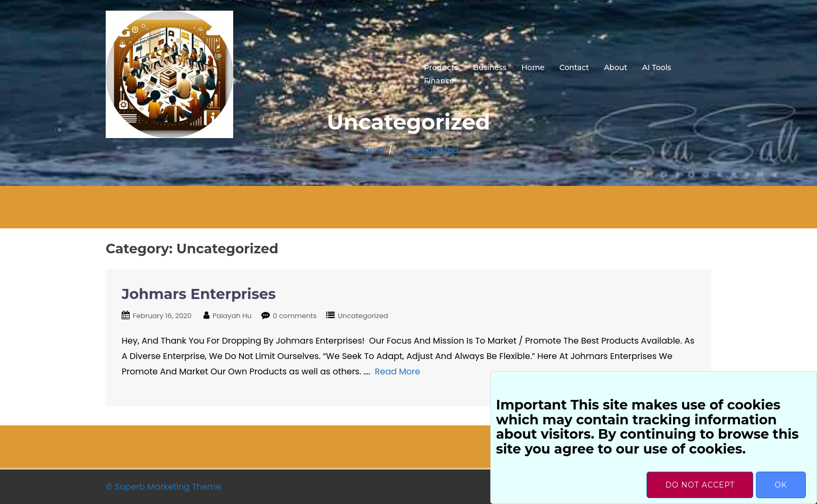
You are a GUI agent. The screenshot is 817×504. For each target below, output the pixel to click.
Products (441, 67)
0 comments (295, 316)
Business (490, 67)
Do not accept (700, 485)
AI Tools (657, 67)
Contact (574, 67)
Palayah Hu (232, 316)
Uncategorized (428, 150)
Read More (398, 371)
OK (781, 485)
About (616, 67)
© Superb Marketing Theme (163, 487)
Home (533, 67)
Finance (439, 81)
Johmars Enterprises (199, 294)
